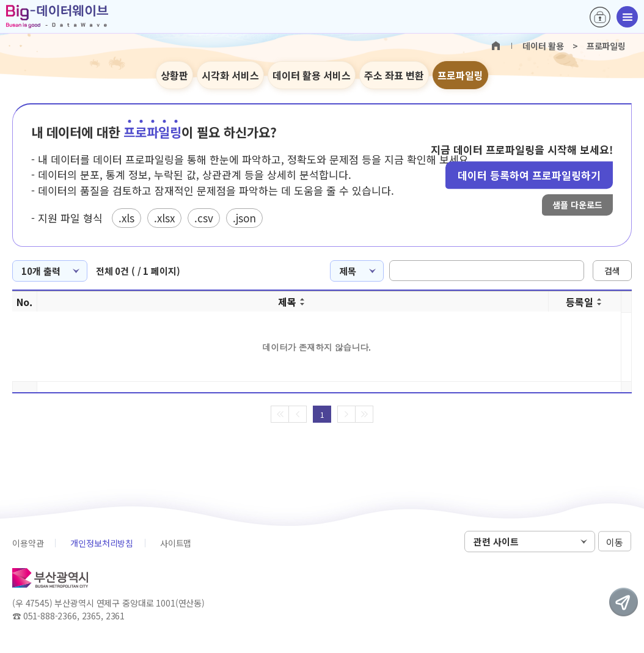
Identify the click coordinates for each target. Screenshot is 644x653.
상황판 (174, 75)
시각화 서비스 (230, 75)
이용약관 (28, 543)
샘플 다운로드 (577, 205)
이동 (615, 542)
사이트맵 (176, 543)
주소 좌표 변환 (394, 75)
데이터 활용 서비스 (312, 75)
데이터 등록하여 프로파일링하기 (529, 175)
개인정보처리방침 (102, 543)
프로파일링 (460, 75)
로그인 (600, 17)
